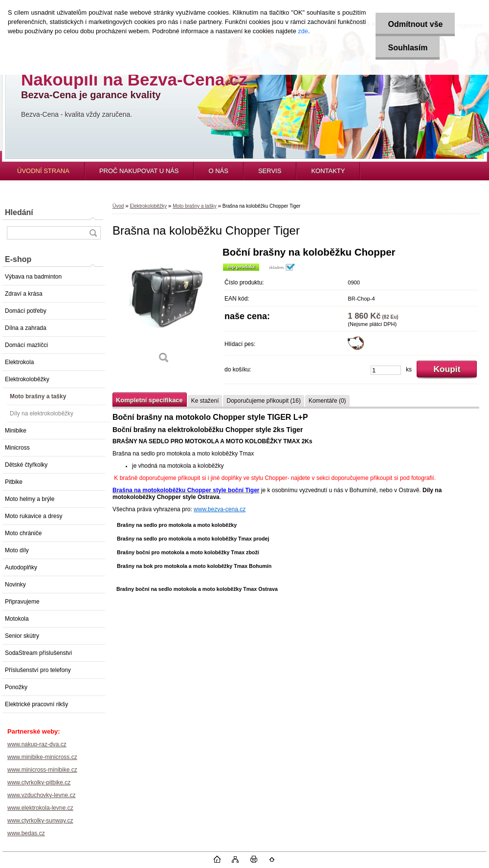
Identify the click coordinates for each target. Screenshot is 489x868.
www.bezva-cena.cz (220, 509)
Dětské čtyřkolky (26, 465)
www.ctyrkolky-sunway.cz (40, 821)
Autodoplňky (21, 567)
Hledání (19, 212)
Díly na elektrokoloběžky (42, 413)
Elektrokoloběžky (27, 379)
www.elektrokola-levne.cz (40, 808)
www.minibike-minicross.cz (42, 757)
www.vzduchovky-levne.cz (41, 795)
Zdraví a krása (24, 294)
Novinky (15, 585)
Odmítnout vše (415, 24)
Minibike (16, 431)
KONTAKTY (328, 171)
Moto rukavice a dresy (33, 516)
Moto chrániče (23, 533)
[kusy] (386, 370)
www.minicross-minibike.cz (42, 770)
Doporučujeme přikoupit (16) (263, 401)
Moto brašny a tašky (38, 396)
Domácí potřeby (26, 311)
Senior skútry (22, 636)
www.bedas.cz (26, 833)
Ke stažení (205, 401)
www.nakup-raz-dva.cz (37, 744)
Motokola (17, 619)
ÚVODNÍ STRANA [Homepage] (43, 171)
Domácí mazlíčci (26, 345)
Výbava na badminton (33, 277)
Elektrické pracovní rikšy (36, 704)
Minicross (17, 448)
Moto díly (17, 550)
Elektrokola (19, 362)
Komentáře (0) (327, 401)
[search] (93, 233)
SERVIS (270, 171)
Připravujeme (22, 602)
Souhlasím (408, 48)
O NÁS (218, 171)
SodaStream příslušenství (38, 653)
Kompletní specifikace (149, 400)
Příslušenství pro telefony (38, 670)
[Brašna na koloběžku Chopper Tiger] (164, 309)
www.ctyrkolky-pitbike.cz (39, 782)
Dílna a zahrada (26, 328)
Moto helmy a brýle (30, 499)
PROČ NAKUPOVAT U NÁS (139, 171)
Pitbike (14, 482)
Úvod (118, 206)
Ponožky (16, 687)
